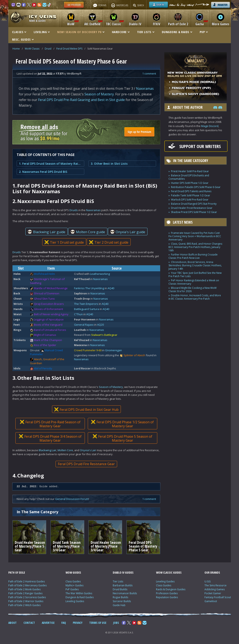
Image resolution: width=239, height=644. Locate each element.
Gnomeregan (113, 350)
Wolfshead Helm (44, 274)
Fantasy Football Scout (218, 597)
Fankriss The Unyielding (89, 288)
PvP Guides (72, 589)
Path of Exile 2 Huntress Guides (27, 581)
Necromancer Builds (125, 593)
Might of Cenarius (45, 335)
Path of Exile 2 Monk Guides (24, 589)
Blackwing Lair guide (46, 232)
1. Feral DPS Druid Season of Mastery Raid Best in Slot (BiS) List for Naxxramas (50, 164)
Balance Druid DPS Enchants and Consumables (189, 177)
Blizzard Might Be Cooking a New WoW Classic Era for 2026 (193, 290)
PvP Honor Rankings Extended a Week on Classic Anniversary (194, 282)
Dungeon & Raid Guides (80, 597)
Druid (48, 49)
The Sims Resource (215, 585)
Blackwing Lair (48, 450)
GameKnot (211, 601)
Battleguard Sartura (87, 309)
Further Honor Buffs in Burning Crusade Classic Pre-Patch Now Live (193, 256)
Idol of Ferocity (43, 368)
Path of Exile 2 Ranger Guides (25, 593)
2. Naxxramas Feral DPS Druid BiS (43, 172)
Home (16, 49)
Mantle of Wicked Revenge (51, 288)
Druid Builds (120, 589)
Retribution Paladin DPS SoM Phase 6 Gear (196, 187)
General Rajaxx (84, 325)
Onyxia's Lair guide (128, 232)
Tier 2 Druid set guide (108, 242)
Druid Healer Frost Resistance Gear (192, 208)
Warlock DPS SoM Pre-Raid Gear (190, 200)
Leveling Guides (75, 601)
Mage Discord (210, 126)
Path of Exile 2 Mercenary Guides (27, 585)
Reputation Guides (167, 597)
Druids (74, 210)
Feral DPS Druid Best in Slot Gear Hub (86, 410)
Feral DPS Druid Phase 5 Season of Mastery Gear (122, 438)
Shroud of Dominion (47, 293)
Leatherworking (100, 274)
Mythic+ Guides (74, 585)
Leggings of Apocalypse (49, 319)
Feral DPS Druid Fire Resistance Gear (86, 464)
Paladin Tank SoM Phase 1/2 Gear (191, 195)
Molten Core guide (88, 232)
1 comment (149, 73)
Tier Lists (118, 581)
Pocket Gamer (213, 593)
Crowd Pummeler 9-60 (88, 350)
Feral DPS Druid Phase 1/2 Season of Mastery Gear (122, 424)
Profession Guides (167, 593)
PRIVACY (78, 623)
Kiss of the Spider (45, 345)
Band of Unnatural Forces (50, 330)
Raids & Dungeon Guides (171, 589)
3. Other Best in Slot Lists (109, 164)
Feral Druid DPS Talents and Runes (191, 191)
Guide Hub (119, 605)
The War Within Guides (79, 593)
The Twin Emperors (86, 304)
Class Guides (73, 581)
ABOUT (12, 623)
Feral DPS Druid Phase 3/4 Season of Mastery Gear (50, 438)
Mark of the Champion (48, 340)
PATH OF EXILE (17, 572)
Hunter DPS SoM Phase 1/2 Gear (190, 183)
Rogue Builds (120, 597)
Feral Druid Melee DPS (69, 49)
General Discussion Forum (72, 499)
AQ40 (111, 288)
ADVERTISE (48, 623)
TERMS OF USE (98, 623)
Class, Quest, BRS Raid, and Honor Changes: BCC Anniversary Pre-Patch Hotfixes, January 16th (196, 247)
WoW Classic (32, 49)
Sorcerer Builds (122, 601)
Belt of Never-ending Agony (51, 314)
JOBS (116, 623)
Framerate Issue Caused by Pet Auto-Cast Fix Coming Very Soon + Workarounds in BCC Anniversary (195, 236)
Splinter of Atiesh (134, 355)
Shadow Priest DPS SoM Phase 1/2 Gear (194, 212)
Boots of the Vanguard (48, 325)
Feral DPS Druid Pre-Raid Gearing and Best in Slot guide (81, 100)
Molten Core (65, 450)
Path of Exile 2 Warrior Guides (26, 601)
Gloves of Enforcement (48, 309)
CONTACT (29, 623)
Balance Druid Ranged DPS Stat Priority (194, 204)
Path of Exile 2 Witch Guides (24, 605)
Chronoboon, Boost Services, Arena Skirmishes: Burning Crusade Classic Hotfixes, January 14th (195, 265)
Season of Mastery (99, 94)
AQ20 (100, 325)
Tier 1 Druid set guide (64, 242)
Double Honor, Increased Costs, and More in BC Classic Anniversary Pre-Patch (195, 297)
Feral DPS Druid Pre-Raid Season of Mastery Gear (50, 424)
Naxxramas (145, 88)
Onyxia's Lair (88, 450)
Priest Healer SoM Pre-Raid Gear (190, 171)
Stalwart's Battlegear (104, 335)
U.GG (208, 581)
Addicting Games (215, 589)
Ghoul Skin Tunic (44, 299)
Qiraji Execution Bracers (49, 304)
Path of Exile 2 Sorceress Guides (27, 597)
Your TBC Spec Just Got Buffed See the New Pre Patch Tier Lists (195, 275)
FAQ (64, 623)
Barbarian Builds (123, 585)
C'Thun (78, 314)
